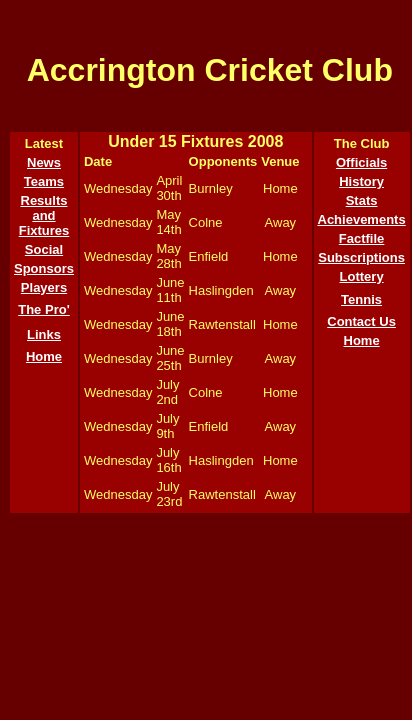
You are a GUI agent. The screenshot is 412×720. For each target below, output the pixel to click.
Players (44, 287)
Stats (362, 200)
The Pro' (44, 309)
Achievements (362, 219)
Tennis (361, 299)
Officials (361, 162)
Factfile (362, 238)
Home (44, 356)
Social (44, 249)
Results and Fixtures (44, 215)
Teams (44, 181)
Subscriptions (361, 257)
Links (44, 334)
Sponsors (44, 268)
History (361, 181)
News (44, 162)
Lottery (362, 276)
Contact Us (361, 321)
